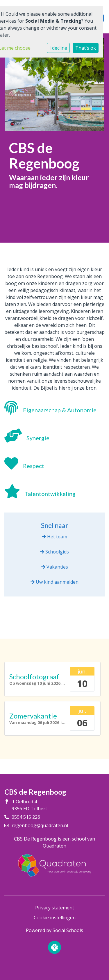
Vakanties (55, 567)
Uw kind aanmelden (54, 582)
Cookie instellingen (55, 918)
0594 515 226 (26, 817)
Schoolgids (54, 552)
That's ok (86, 48)
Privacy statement (55, 908)
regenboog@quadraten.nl (40, 825)
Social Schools (68, 930)
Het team (54, 537)
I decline (58, 48)
